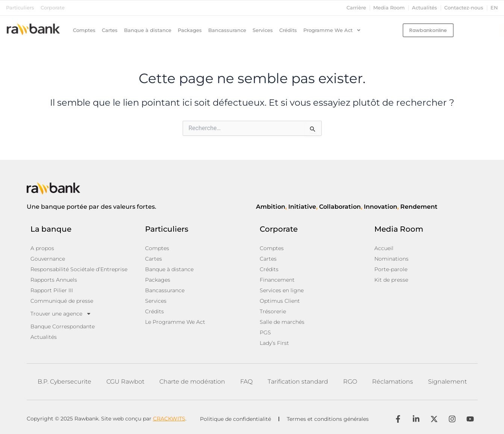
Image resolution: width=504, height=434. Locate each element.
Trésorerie (273, 311)
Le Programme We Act (175, 322)
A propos (42, 248)
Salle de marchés (282, 322)
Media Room (389, 8)
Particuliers (20, 8)
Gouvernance (48, 259)
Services (263, 30)
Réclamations (393, 382)
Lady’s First (274, 343)
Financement (277, 280)
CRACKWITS (169, 419)
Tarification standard (298, 382)
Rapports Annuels (54, 280)
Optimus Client (280, 301)
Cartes (110, 30)
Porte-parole (391, 269)
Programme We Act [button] (332, 30)
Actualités (425, 8)
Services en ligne (282, 290)
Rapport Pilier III (52, 290)
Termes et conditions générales (328, 419)
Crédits (288, 30)
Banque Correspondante (63, 326)
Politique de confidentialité (235, 419)
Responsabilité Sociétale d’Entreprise (79, 269)
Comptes (84, 30)
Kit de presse (391, 280)
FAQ (246, 382)
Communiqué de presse (62, 301)
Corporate (53, 8)
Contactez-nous (464, 8)
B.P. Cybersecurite (64, 382)
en (494, 8)
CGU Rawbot (125, 382)
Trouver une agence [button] (61, 314)
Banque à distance (148, 30)
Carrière (356, 8)
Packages (190, 30)
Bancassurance (227, 30)
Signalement (447, 382)
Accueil (384, 248)
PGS (265, 332)
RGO (350, 382)
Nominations (391, 259)
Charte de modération (192, 382)
